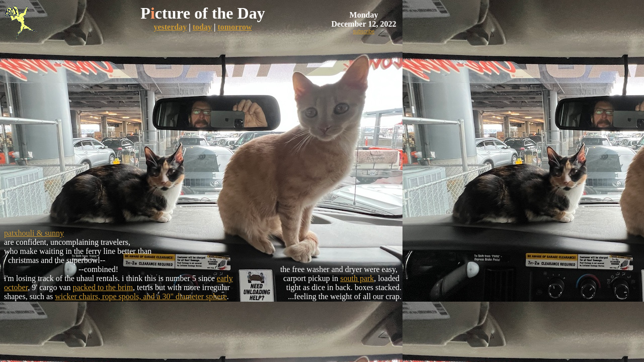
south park (357, 278)
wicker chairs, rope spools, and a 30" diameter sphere (141, 296)
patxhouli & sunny (34, 233)
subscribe (364, 31)
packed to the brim (103, 287)
